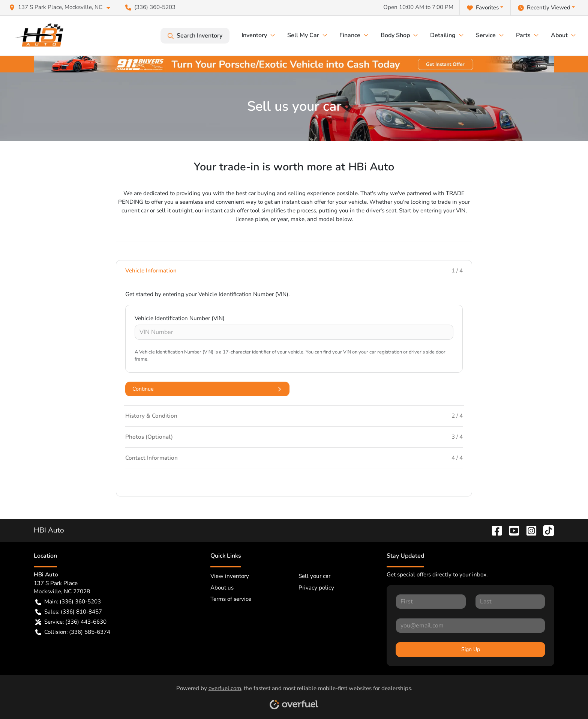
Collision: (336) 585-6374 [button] (73, 632)
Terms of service (231, 599)
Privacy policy (316, 588)
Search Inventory (195, 36)
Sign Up (471, 649)
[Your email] (470, 626)
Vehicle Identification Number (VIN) (180, 318)
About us (222, 588)
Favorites (483, 8)
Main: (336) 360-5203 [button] (68, 602)
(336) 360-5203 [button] (150, 7)
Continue (207, 389)
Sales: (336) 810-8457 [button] (69, 612)
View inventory (230, 576)
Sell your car (314, 576)
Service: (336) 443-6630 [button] (71, 622)
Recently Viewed (544, 8)
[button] (63, 7)
